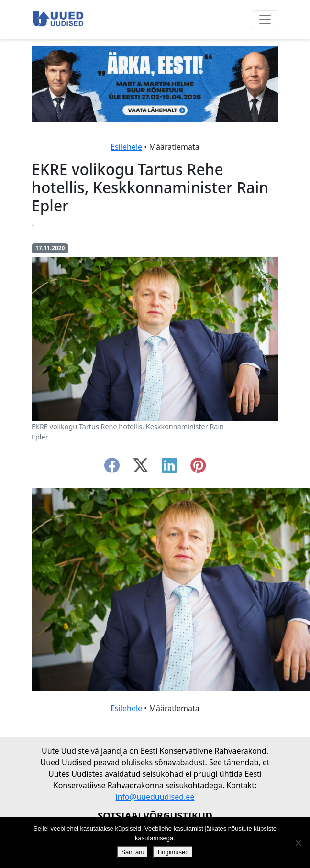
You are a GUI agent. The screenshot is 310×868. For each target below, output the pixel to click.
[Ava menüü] (265, 20)
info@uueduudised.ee (155, 797)
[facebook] (112, 468)
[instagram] (198, 468)
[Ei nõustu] (298, 843)
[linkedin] (169, 468)
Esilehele (126, 147)
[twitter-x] (141, 468)
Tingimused (173, 852)
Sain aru (133, 852)
